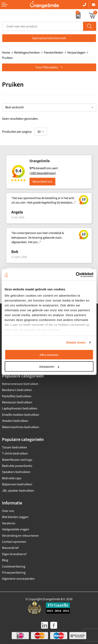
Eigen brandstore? (14, 554)
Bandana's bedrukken (17, 390)
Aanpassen (49, 367)
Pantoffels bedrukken (17, 396)
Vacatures (9, 523)
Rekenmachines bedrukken (21, 427)
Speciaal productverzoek (49, 38)
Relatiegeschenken (27, 53)
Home (6, 53)
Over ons (8, 511)
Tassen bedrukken (15, 447)
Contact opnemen (14, 542)
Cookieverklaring (14, 566)
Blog (5, 560)
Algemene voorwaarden (18, 579)
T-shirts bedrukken (15, 453)
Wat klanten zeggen (15, 517)
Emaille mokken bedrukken (21, 415)
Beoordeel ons (42, 182)
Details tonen (76, 342)
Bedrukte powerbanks (17, 466)
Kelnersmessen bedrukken (20, 384)
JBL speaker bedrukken (18, 491)
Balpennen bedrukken (17, 484)
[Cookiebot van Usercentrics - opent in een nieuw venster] (76, 275)
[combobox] (43, 26)
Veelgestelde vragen (16, 529)
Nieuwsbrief (10, 548)
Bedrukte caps (12, 478)
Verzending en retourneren (20, 536)
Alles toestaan (49, 355)
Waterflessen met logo (17, 460)
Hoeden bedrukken (15, 421)
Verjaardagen (76, 53)
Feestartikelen (54, 53)
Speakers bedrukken (16, 472)
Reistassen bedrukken (17, 402)
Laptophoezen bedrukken (20, 408)
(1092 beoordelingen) (43, 173)
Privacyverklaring (14, 573)
